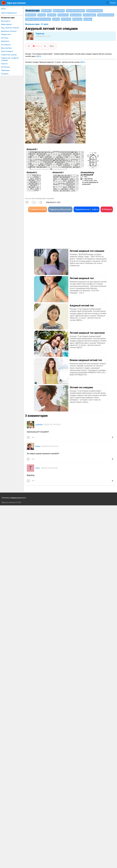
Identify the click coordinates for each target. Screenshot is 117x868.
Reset (52, 46)
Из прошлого (6, 45)
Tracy (38, 468)
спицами (50, 198)
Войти (3, 9)
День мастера (6, 48)
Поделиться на (87, 209)
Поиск (113, 3)
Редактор (40, 34)
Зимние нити (6, 34)
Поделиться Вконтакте (60, 209)
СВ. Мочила (6, 67)
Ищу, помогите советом (10, 28)
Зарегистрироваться (9, 13)
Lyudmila (39, 425)
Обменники (5, 70)
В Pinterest (107, 209)
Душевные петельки (9, 31)
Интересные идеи (8, 18)
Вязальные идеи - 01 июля (37, 24)
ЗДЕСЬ (39, 56)
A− (29, 46)
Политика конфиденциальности (14, 498)
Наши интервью (7, 51)
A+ (45, 46)
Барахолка (5, 41)
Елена (38, 446)
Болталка (5, 38)
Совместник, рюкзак (9, 55)
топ (27, 198)
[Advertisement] (48, 234)
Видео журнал (6, 24)
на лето (32, 198)
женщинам (41, 198)
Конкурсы (5, 74)
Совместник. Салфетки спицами (10, 59)
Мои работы (6, 21)
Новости (4, 64)
